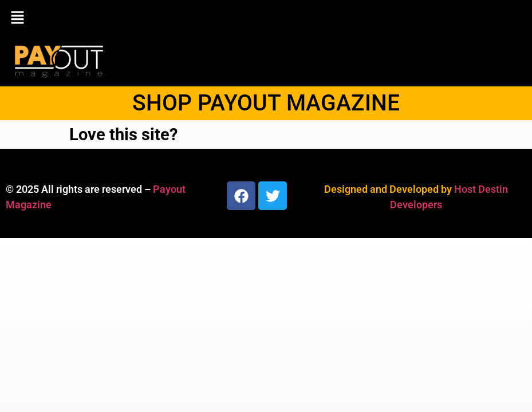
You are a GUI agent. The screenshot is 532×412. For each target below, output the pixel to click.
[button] (266, 18)
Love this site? (123, 134)
